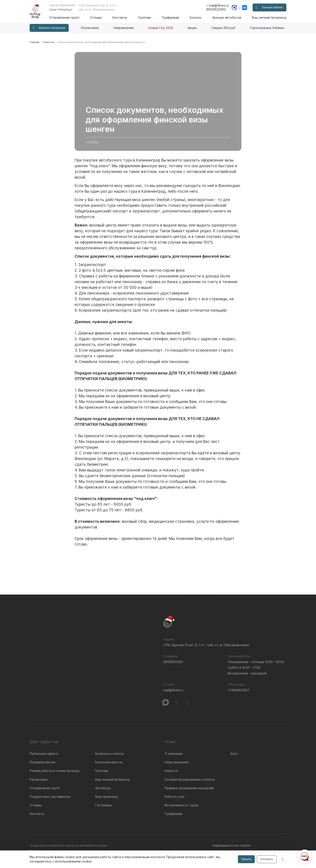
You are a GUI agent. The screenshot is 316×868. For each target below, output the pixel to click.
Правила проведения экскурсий (189, 786)
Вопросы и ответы (110, 754)
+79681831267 (239, 691)
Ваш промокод (107, 794)
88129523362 (216, 9)
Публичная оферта (44, 754)
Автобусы (103, 786)
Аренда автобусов (227, 17)
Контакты (122, 17)
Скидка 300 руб (223, 28)
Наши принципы (177, 762)
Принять (246, 859)
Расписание (90, 28)
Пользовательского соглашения (51, 847)
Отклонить (267, 859)
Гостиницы (103, 802)
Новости (171, 770)
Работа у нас (175, 794)
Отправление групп (67, 17)
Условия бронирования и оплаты (190, 778)
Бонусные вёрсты (109, 762)
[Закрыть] (282, 859)
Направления (124, 28)
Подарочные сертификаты (50, 794)
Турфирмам (171, 17)
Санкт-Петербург (63, 10)
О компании (173, 754)
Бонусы (196, 17)
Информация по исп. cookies (232, 842)
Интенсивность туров (181, 802)
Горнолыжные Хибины (267, 28)
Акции (192, 28)
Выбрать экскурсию (49, 28)
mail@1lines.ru (217, 5)
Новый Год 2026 (161, 28)
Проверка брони (42, 762)
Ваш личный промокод (269, 17)
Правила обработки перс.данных (235, 849)
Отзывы (98, 17)
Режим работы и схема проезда (55, 770)
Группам (146, 17)
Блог (234, 754)
